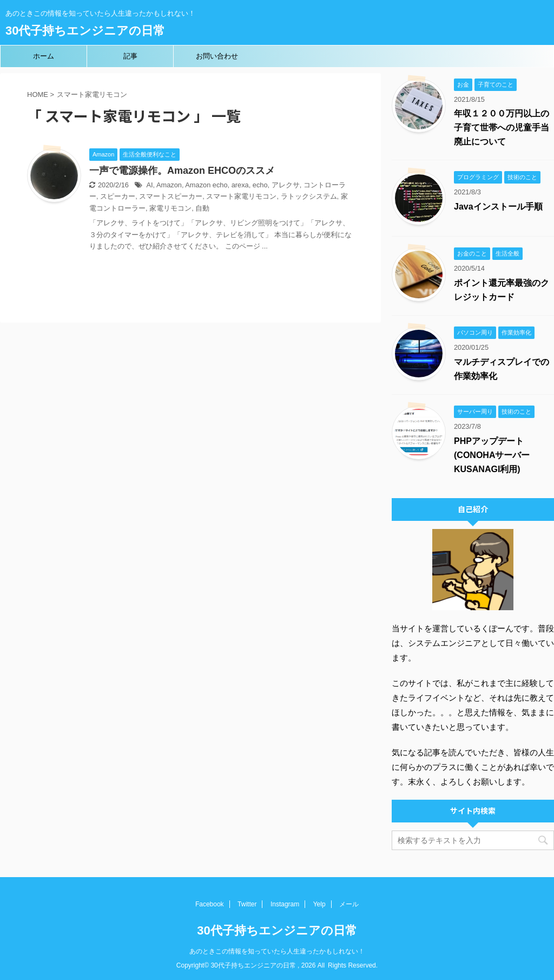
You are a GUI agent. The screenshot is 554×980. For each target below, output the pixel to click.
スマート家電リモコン (241, 196)
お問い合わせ (217, 56)
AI (149, 185)
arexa (240, 185)
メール (349, 904)
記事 (130, 56)
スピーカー (118, 196)
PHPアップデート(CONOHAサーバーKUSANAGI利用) (492, 455)
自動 (202, 208)
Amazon (169, 185)
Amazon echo (206, 185)
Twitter (247, 904)
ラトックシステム (309, 196)
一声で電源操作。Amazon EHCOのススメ (182, 171)
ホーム (44, 56)
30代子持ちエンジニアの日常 (85, 31)
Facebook (210, 904)
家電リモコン (170, 208)
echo (260, 185)
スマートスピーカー (171, 196)
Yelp (319, 904)
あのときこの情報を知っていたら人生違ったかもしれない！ (277, 951)
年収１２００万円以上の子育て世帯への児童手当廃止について (502, 128)
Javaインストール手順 (498, 207)
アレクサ (286, 185)
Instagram (285, 904)
